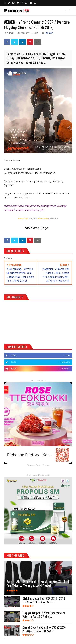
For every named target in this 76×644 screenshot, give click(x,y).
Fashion (49, 33)
